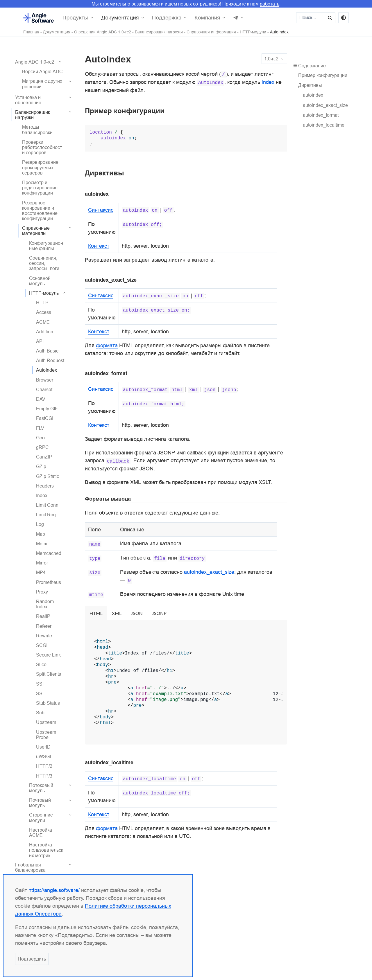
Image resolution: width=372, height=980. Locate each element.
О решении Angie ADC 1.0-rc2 (103, 32)
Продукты (75, 18)
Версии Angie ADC (42, 71)
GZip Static (48, 476)
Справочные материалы (36, 231)
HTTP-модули (253, 32)
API (40, 341)
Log (40, 524)
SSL (41, 693)
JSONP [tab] (159, 613)
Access (44, 312)
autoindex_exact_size (325, 105)
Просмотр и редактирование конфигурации (40, 188)
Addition (45, 332)
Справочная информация (211, 32)
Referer (44, 626)
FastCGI (45, 418)
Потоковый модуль (41, 788)
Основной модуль (40, 281)
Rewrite (44, 636)
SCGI (42, 645)
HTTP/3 (44, 776)
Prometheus (49, 582)
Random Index (45, 604)
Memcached (49, 553)
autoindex (313, 95)
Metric (42, 544)
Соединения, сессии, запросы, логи (44, 263)
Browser (45, 380)
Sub (40, 713)
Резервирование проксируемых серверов (40, 167)
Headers (45, 486)
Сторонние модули (41, 817)
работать (270, 4)
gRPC (42, 447)
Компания (207, 18)
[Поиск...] (311, 18)
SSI (40, 684)
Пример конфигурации (323, 75)
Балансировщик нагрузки (159, 32)
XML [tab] (117, 613)
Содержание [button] (310, 66)
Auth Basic (47, 351)
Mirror (42, 563)
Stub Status (48, 703)
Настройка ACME (41, 832)
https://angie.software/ (54, 890)
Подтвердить (32, 959)
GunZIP (44, 457)
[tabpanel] (186, 682)
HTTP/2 (44, 766)
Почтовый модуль (40, 803)
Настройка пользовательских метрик (46, 850)
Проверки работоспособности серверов (42, 147)
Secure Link (48, 655)
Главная (31, 32)
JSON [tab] (137, 613)
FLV (40, 428)
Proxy (42, 592)
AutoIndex (279, 32)
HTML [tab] (96, 613)
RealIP (43, 616)
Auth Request (50, 360)
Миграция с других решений (42, 84)
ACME (43, 322)
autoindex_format (321, 115)
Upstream (46, 722)
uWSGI (43, 756)
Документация (120, 18)
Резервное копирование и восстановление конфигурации (40, 211)
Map (41, 534)
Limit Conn (47, 505)
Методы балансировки (37, 130)
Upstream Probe (46, 735)
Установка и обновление (28, 100)
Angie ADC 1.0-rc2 (35, 62)
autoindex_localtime (324, 125)
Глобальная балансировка (30, 867)
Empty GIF (47, 409)
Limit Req (46, 515)
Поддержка (167, 18)
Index (42, 495)
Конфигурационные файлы (46, 246)
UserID (43, 747)
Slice (41, 664)
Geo (40, 438)
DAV (41, 399)
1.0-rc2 (274, 59)
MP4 (41, 572)
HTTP (42, 303)
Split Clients (49, 674)
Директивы (310, 85)
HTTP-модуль (44, 293)
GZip (41, 466)
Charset (44, 389)
